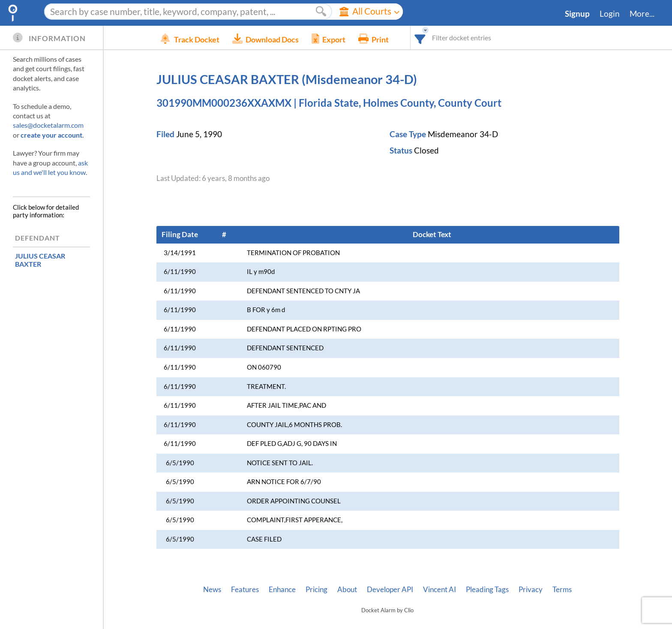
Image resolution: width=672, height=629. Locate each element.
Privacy (531, 590)
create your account (51, 135)
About (347, 590)
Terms (562, 590)
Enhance (282, 590)
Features (245, 590)
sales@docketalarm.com (48, 125)
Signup (577, 14)
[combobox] (433, 38)
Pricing (316, 590)
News (212, 590)
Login (610, 14)
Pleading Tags (487, 590)
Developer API (390, 590)
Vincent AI (439, 590)
